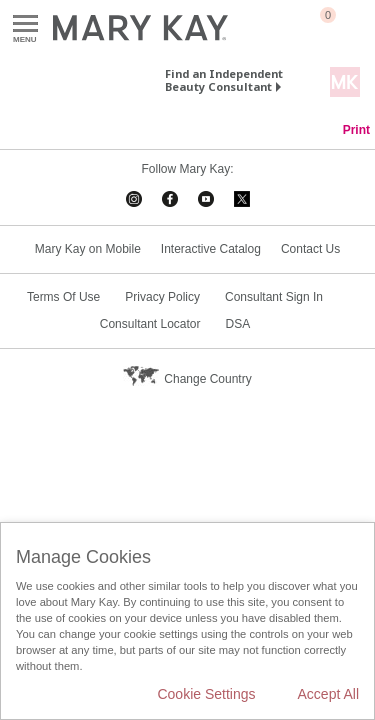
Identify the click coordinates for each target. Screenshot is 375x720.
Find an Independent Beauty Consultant (224, 80)
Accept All (328, 694)
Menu (25, 24)
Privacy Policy (162, 297)
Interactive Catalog (211, 249)
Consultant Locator (150, 324)
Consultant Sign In (274, 297)
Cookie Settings (206, 694)
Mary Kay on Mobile (88, 249)
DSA (238, 324)
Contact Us (310, 249)
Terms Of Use (63, 297)
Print (356, 130)
